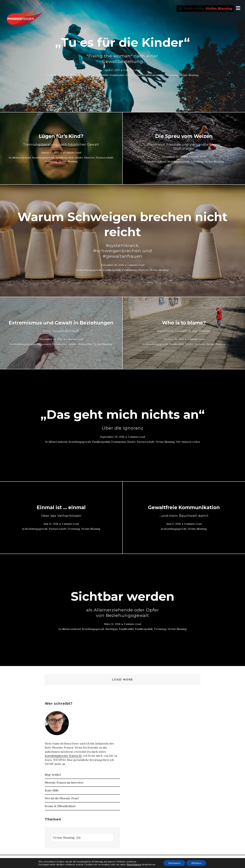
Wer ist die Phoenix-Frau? (62, 798)
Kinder (130, 75)
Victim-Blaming (189, 75)
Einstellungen (134, 864)
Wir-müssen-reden (188, 442)
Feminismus (117, 75)
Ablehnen (196, 863)
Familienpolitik (65, 157)
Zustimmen (174, 863)
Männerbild (85, 344)
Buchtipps (112, 629)
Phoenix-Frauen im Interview (64, 783)
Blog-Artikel (53, 775)
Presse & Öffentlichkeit (60, 806)
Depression (44, 344)
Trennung (172, 75)
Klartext (140, 75)
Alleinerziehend (59, 75)
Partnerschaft (104, 157)
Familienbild (101, 75)
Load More (123, 680)
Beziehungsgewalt (81, 75)
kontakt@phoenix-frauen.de (63, 756)
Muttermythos (155, 75)
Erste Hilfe (52, 790)
